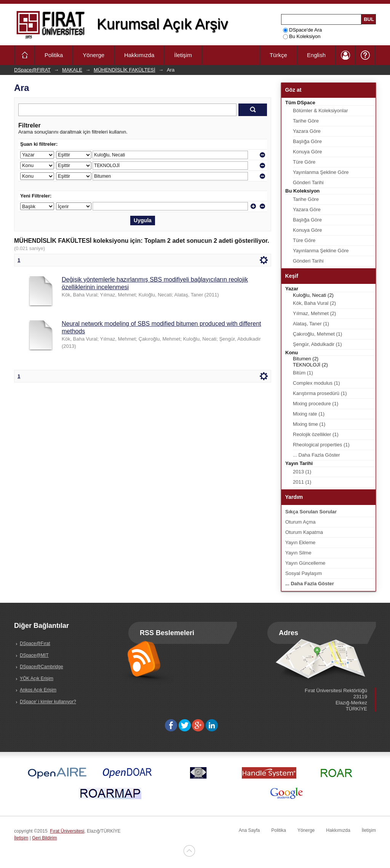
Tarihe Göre (306, 121)
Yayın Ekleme (300, 542)
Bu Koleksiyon (302, 36)
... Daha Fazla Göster (316, 455)
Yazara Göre (307, 131)
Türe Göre (304, 162)
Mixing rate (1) (309, 414)
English (316, 55)
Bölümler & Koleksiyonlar (320, 111)
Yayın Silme (298, 553)
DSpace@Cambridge (42, 667)
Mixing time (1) (309, 424)
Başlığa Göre (307, 141)
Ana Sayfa (249, 830)
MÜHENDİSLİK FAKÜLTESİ (125, 70)
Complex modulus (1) (316, 383)
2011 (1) (302, 482)
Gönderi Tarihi (308, 182)
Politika (54, 55)
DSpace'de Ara (302, 30)
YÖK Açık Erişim (37, 678)
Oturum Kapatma (304, 532)
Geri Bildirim (44, 838)
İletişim (183, 55)
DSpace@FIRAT (32, 70)
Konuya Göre (308, 152)
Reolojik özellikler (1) (316, 434)
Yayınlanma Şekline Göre (321, 172)
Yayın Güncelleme (305, 563)
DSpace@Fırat (35, 643)
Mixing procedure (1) (316, 404)
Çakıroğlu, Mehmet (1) (317, 334)
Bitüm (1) (303, 373)
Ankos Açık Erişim (38, 690)
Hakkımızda (139, 55)
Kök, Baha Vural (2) (314, 303)
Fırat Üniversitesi (67, 831)
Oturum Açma (300, 522)
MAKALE (72, 70)
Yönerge (94, 55)
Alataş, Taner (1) (311, 324)
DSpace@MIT (34, 655)
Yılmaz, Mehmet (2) (314, 313)
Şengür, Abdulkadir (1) (317, 344)
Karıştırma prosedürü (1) (320, 393)
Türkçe (278, 55)
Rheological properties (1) (321, 445)
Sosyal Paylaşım (304, 573)
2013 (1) (302, 472)
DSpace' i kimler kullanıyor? (48, 702)
